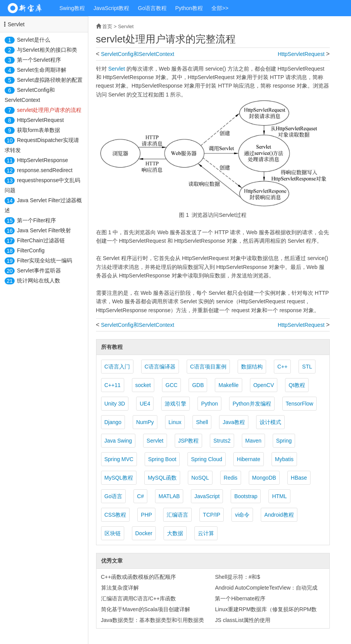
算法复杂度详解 (120, 588)
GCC (171, 385)
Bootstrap (246, 496)
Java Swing (118, 441)
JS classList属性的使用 (243, 620)
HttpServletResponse (42, 160)
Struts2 (222, 441)
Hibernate (249, 459)
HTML (279, 496)
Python (209, 404)
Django (113, 422)
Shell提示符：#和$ (237, 577)
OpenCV (264, 385)
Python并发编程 (252, 404)
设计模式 (270, 422)
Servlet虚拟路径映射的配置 (50, 80)
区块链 (113, 533)
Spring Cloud (207, 459)
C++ (282, 367)
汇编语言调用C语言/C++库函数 (138, 598)
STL (307, 367)
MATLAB (169, 496)
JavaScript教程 (111, 8)
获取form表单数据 (39, 130)
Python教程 (189, 8)
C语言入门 (117, 367)
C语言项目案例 (208, 367)
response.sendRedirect (45, 170)
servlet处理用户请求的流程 (49, 110)
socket (143, 385)
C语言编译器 (160, 367)
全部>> (220, 8)
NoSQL (200, 478)
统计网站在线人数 (39, 281)
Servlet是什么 (34, 40)
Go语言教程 (153, 8)
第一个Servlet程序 (39, 60)
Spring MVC (119, 459)
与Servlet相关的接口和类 (47, 50)
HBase (299, 478)
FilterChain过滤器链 (41, 240)
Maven (253, 441)
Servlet (16, 24)
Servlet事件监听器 (39, 270)
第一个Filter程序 (36, 220)
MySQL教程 (119, 478)
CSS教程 (116, 515)
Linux (175, 422)
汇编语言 (177, 515)
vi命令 (242, 515)
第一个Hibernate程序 (240, 598)
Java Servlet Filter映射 (44, 230)
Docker (144, 533)
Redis (231, 478)
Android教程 (279, 515)
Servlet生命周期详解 (42, 70)
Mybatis (284, 459)
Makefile (228, 385)
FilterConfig (31, 250)
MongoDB (264, 478)
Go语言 (114, 496)
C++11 (113, 385)
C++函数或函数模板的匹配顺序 (138, 577)
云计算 (206, 533)
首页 (107, 26)
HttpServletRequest (40, 120)
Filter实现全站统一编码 (45, 260)
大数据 (175, 533)
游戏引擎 (175, 404)
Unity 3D (115, 404)
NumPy (145, 422)
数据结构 (252, 367)
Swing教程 (72, 8)
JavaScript (207, 496)
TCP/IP (212, 515)
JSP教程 (189, 441)
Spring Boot (162, 459)
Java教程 (234, 422)
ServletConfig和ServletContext (138, 54)
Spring (284, 441)
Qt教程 (297, 385)
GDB (198, 385)
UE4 (145, 404)
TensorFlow (300, 404)
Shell (202, 422)
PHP (146, 515)
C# (140, 496)
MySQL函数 (162, 478)
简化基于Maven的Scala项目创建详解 (146, 609)
